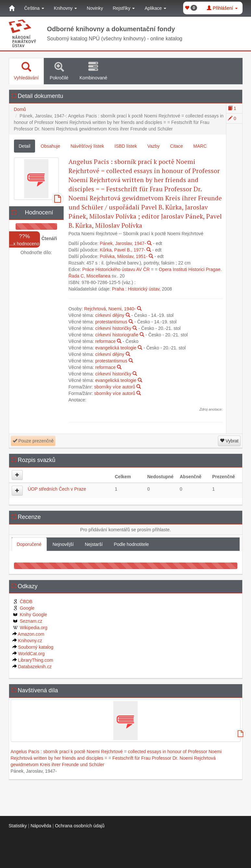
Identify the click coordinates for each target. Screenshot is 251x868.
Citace (177, 146)
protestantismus (111, 322)
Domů (20, 109)
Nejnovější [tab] (63, 544)
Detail (25, 146)
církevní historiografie (117, 335)
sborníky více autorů (115, 387)
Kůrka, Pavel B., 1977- (122, 250)
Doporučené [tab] (29, 544)
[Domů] (12, 8)
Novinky (95, 8)
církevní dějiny (110, 315)
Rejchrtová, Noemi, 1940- (110, 309)
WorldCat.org (29, 654)
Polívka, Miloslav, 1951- (124, 256)
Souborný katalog (33, 647)
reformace (105, 341)
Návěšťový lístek (87, 146)
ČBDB (22, 602)
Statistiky (18, 826)
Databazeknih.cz (32, 667)
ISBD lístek (126, 146)
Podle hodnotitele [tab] (131, 544)
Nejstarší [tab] (94, 544)
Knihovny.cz (27, 641)
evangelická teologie (116, 348)
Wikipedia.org (30, 628)
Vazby (154, 146)
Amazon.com (28, 634)
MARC (200, 146)
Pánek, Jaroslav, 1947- (123, 243)
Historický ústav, (144, 289)
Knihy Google (30, 615)
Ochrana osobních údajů (80, 826)
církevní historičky (113, 328)
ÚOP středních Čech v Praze (57, 489)
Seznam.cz (27, 621)
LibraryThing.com (33, 660)
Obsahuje (50, 146)
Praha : (119, 289)
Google (24, 608)
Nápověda (41, 826)
